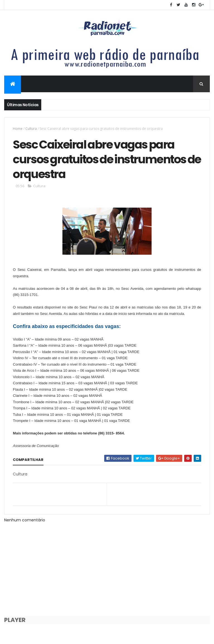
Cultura (31, 129)
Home (18, 129)
